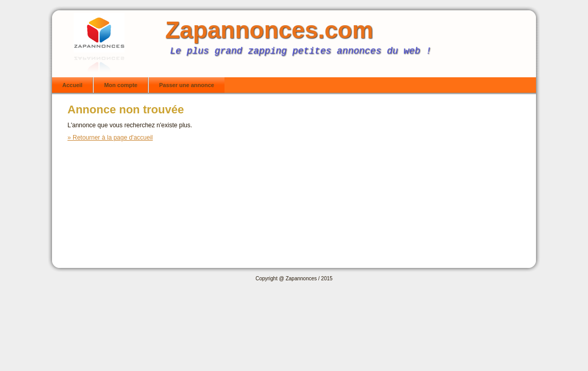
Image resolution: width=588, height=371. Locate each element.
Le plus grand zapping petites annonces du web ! (301, 51)
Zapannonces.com (269, 30)
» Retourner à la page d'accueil (110, 138)
